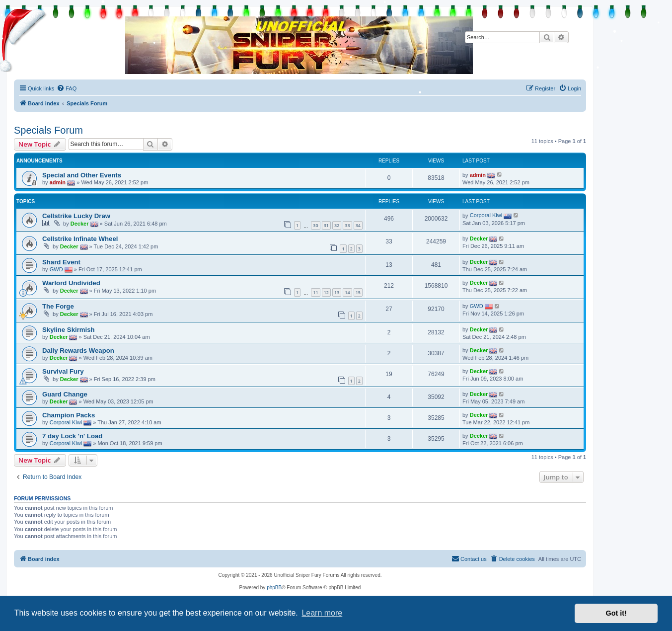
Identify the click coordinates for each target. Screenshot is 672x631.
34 (358, 225)
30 (315, 225)
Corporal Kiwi (486, 215)
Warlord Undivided (71, 283)
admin (58, 182)
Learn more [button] (322, 613)
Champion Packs (69, 415)
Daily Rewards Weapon (78, 351)
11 (315, 292)
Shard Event (61, 262)
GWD (56, 269)
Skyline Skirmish (69, 330)
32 (337, 225)
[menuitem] (67, 88)
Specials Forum (48, 130)
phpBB (274, 588)
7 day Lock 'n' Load (72, 436)
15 (358, 292)
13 (337, 292)
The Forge (58, 306)
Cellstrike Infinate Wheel (80, 239)
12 (326, 292)
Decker (80, 224)
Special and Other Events (82, 175)
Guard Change (65, 394)
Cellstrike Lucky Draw (76, 216)
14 (347, 292)
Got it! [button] (616, 613)
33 (347, 225)
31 (326, 225)
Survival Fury (63, 371)
